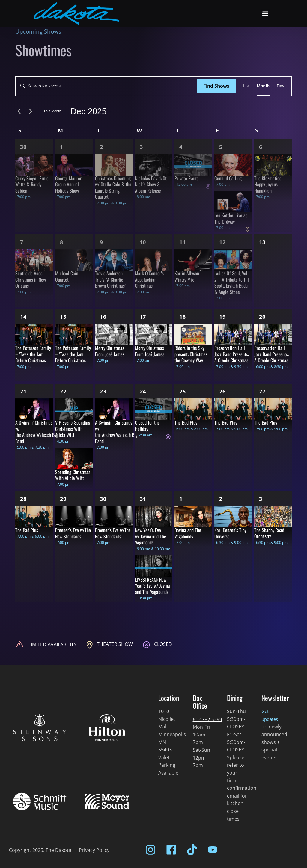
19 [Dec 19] (222, 317)
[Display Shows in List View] (246, 86)
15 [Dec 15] (63, 317)
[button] (265, 14)
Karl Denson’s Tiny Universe (230, 533)
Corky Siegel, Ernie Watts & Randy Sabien (32, 184)
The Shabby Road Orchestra (269, 533)
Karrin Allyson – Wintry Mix (189, 276)
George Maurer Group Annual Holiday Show (68, 184)
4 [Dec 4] (181, 147)
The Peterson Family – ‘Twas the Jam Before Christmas (33, 354)
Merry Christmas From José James (110, 351)
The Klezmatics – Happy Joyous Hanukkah (270, 184)
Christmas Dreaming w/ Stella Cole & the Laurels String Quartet (113, 188)
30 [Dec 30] (103, 499)
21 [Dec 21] (23, 391)
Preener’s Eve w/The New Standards (73, 533)
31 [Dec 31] (143, 499)
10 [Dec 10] (143, 242)
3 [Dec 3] (141, 147)
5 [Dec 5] (221, 147)
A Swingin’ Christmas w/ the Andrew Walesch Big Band (37, 432)
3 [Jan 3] (261, 499)
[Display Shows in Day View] (280, 86)
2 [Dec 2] (101, 147)
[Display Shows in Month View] (263, 86)
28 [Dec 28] (23, 499)
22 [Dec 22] (63, 391)
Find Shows (216, 86)
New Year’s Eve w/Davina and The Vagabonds (151, 536)
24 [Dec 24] (143, 391)
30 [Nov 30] (23, 147)
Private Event (186, 178)
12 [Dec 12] (222, 242)
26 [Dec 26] (222, 391)
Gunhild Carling (228, 178)
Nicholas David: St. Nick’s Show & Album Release (151, 184)
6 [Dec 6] (261, 147)
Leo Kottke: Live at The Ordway (231, 218)
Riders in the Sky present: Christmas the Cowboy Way (191, 354)
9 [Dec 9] (101, 242)
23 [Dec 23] (103, 391)
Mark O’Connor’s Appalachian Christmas (149, 279)
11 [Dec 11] (183, 242)
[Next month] (31, 111)
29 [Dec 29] (63, 499)
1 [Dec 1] (62, 147)
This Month (52, 111)
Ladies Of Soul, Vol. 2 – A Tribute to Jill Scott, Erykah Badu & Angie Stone (232, 283)
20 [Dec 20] (262, 317)
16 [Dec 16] (103, 317)
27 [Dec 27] (262, 391)
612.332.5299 (207, 719)
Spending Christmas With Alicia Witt (73, 475)
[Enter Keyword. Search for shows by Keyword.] (106, 86)
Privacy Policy (94, 850)
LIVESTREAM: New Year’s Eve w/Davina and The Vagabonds (152, 586)
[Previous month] (19, 111)
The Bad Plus (186, 422)
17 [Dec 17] (143, 317)
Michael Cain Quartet (67, 276)
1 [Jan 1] (181, 499)
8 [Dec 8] (62, 242)
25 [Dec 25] (183, 391)
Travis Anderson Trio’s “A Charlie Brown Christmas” (111, 279)
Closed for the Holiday (147, 426)
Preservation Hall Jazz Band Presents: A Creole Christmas (232, 354)
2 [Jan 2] (221, 499)
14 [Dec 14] (23, 317)
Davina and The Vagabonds (188, 533)
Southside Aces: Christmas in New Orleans (31, 279)
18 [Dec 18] (183, 317)
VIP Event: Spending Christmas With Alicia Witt (73, 429)
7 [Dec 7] (22, 242)
